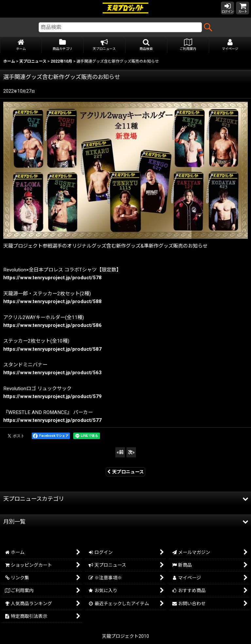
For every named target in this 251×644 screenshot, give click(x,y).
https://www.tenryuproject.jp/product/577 (52, 420)
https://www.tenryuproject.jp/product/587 (52, 349)
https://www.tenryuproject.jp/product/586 (52, 325)
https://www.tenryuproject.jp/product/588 (52, 301)
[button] (146, 45)
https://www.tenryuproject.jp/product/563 (52, 373)
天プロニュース (125, 472)
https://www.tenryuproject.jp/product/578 (52, 278)
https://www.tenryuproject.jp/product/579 (52, 396)
